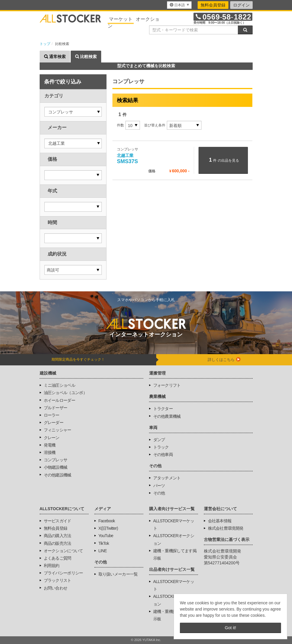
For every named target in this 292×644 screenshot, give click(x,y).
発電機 (50, 445)
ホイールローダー (59, 400)
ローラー (52, 415)
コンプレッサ (56, 460)
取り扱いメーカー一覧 (118, 574)
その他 (159, 493)
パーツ (159, 486)
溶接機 (50, 452)
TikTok (104, 543)
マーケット (121, 19)
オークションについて (63, 551)
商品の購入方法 (58, 536)
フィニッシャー (58, 430)
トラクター (163, 409)
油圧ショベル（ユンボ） (65, 393)
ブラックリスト (58, 580)
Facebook (107, 521)
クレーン (52, 438)
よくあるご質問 (58, 558)
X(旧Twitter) (108, 528)
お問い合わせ (56, 588)
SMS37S (127, 159)
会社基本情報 (220, 521)
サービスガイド (58, 521)
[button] (73, 112)
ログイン (241, 5)
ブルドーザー (56, 408)
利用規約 (52, 566)
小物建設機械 (56, 467)
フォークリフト (167, 385)
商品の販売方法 (58, 543)
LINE (103, 551)
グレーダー (54, 423)
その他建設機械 (58, 475)
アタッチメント (167, 478)
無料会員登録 (213, 5)
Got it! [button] (230, 628)
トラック (161, 447)
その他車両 (163, 455)
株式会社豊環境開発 (226, 528)
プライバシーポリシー (63, 573)
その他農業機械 (167, 416)
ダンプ (159, 440)
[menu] (179, 5)
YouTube (106, 536)
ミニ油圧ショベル (59, 385)
